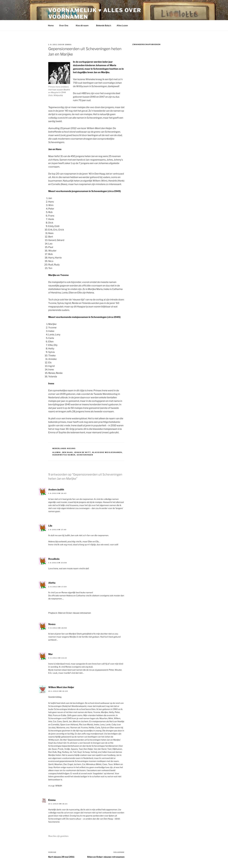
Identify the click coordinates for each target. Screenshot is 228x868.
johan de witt (83, 452)
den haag (68, 452)
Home (51, 25)
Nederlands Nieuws (64, 448)
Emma (68, 45)
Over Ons (65, 25)
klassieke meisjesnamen (107, 452)
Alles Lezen (124, 25)
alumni (57, 452)
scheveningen (85, 455)
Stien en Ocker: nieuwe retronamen (74, 613)
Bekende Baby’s (104, 25)
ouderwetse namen (64, 455)
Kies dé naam (84, 25)
